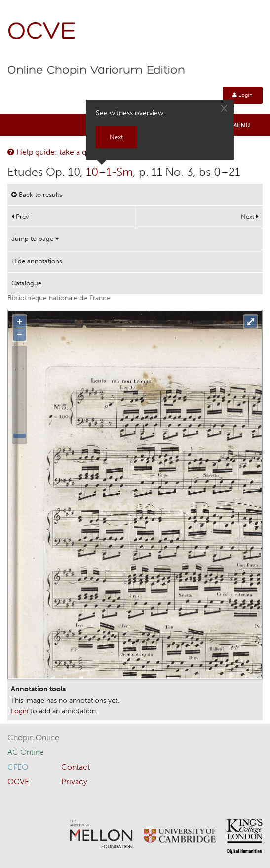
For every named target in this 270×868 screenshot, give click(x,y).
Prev (20, 217)
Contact (76, 767)
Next (250, 217)
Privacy (74, 781)
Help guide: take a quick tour (63, 152)
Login (243, 95)
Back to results (37, 194)
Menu (241, 125)
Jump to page (35, 239)
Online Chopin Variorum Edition (96, 71)
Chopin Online (33, 737)
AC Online (26, 752)
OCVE (42, 32)
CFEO (18, 767)
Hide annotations (37, 261)
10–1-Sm (109, 172)
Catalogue (26, 283)
